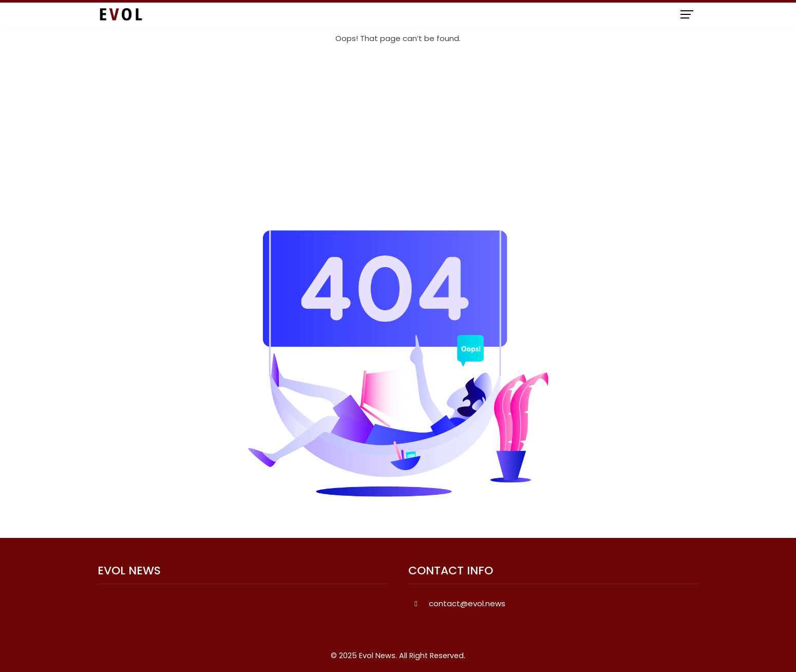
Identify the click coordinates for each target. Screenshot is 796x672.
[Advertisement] (398, 137)
